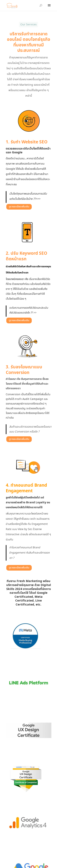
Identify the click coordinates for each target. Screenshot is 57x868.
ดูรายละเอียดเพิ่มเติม (19, 207)
